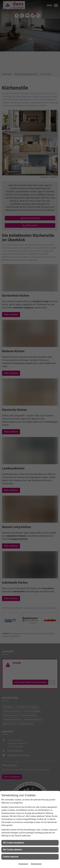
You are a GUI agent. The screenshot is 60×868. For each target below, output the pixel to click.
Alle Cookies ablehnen (12, 850)
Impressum (23, 864)
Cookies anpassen (11, 857)
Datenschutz (36, 864)
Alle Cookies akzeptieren (13, 843)
